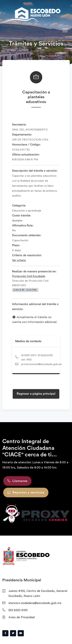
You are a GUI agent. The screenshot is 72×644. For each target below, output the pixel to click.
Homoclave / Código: (26, 145)
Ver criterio (19, 260)
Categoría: (19, 206)
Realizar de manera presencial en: (34, 272)
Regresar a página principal (36, 394)
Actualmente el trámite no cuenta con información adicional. (35, 320)
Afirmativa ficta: (23, 226)
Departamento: (22, 135)
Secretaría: (19, 125)
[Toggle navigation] (65, 30)
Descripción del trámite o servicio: (35, 171)
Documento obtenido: (27, 235)
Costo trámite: (22, 216)
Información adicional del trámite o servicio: (35, 307)
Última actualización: (26, 155)
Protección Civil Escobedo (29, 276)
